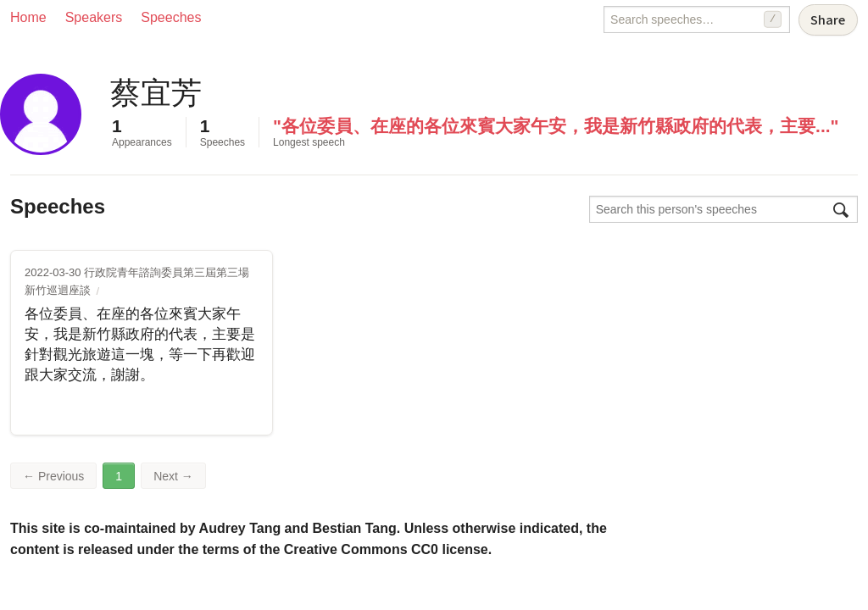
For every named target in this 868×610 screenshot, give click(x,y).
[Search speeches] (697, 19)
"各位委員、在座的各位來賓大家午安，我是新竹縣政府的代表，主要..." (556, 126)
